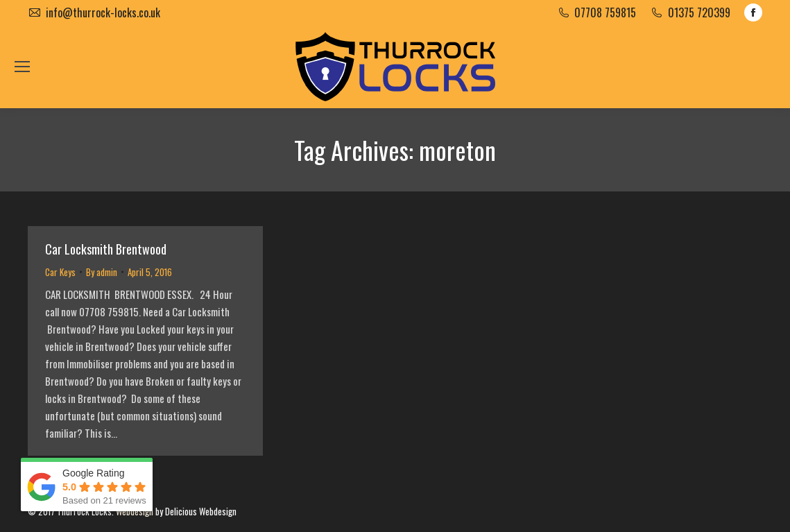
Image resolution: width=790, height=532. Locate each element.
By (102, 272)
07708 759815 (605, 12)
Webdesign (135, 511)
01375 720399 (699, 12)
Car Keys (60, 272)
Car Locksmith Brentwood (106, 249)
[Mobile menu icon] (22, 67)
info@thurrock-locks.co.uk (103, 12)
